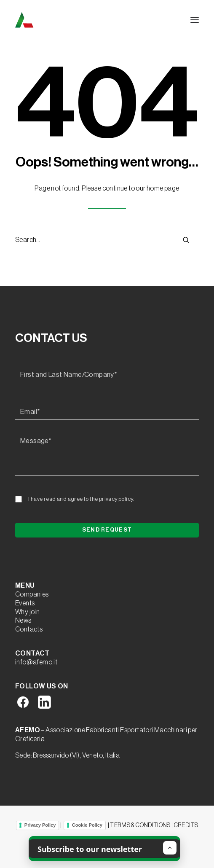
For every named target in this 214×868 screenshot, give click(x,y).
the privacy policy (111, 499)
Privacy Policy (40, 825)
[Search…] (107, 240)
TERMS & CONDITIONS (140, 825)
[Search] (107, 240)
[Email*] (107, 412)
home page (163, 188)
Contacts (29, 629)
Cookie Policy (87, 825)
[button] (195, 20)
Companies (32, 594)
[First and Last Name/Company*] (107, 375)
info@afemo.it (36, 662)
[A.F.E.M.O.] (68, 20)
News (23, 621)
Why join (27, 612)
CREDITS (186, 825)
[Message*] (107, 454)
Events (25, 603)
